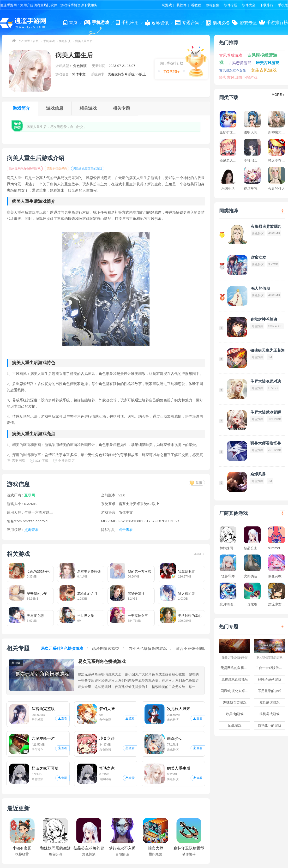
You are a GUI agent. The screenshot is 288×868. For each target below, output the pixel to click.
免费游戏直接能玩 (235, 679)
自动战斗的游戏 (270, 725)
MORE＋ (199, 554)
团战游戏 (235, 725)
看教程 (196, 5)
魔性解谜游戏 (270, 702)
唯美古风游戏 (268, 63)
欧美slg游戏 (235, 714)
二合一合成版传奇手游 (270, 668)
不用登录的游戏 (270, 691)
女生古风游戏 (264, 70)
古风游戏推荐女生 (233, 70)
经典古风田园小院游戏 (238, 77)
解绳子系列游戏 (270, 679)
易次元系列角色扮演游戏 (25, 169)
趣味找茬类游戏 (235, 702)
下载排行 (267, 5)
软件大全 (249, 5)
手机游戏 (49, 41)
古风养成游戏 (231, 55)
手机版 (283, 5)
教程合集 (213, 5)
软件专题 (231, 5)
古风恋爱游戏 (240, 63)
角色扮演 (65, 41)
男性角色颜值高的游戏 (88, 169)
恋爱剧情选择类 (57, 169)
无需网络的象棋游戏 (235, 668)
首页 (36, 41)
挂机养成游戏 (270, 714)
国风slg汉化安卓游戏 (235, 691)
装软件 (181, 5)
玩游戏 (167, 5)
